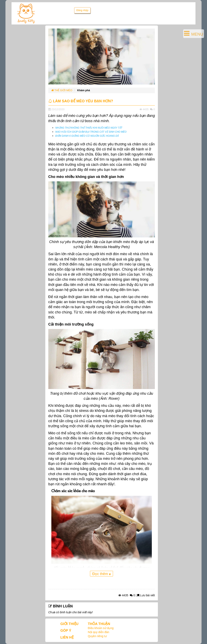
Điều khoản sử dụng (101, 628)
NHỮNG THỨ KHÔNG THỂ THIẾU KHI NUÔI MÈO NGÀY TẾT (89, 128)
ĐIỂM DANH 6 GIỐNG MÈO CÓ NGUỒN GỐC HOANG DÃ (87, 136)
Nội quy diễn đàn (98, 632)
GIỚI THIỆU (69, 624)
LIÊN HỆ (67, 637)
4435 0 (127, 595)
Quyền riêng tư (97, 636)
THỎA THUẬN (99, 624)
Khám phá (84, 90)
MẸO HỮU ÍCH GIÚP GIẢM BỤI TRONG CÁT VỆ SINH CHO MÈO (91, 132)
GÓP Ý (66, 631)
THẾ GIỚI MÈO (62, 90)
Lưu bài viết (146, 595)
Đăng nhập (82, 10)
